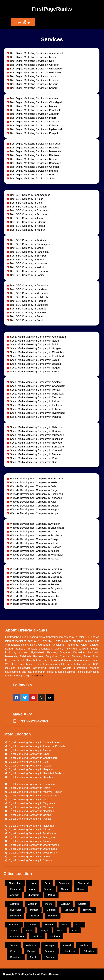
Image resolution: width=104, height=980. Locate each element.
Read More (38, 676)
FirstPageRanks (52, 9)
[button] (54, 14)
